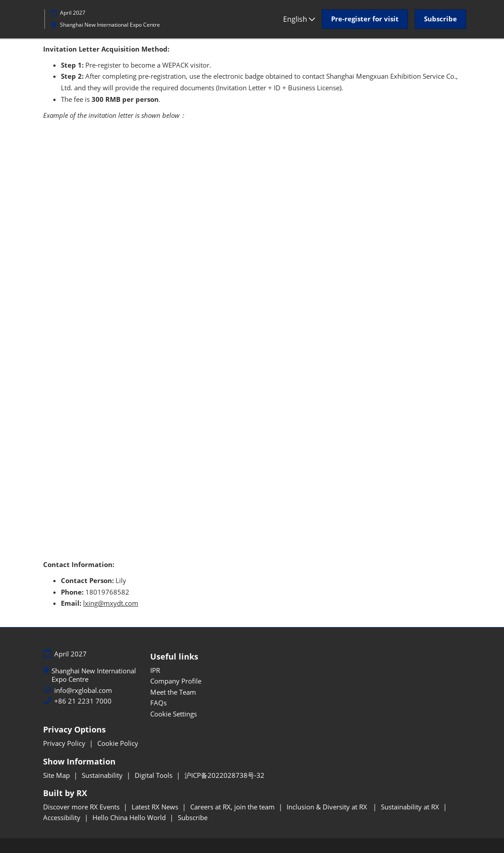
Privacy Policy (65, 743)
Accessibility (63, 817)
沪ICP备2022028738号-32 (224, 775)
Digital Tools (154, 775)
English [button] (299, 19)
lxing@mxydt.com (111, 603)
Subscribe (193, 817)
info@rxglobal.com (83, 690)
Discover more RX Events (82, 807)
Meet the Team (173, 692)
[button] (365, 19)
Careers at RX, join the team (233, 807)
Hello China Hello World (130, 817)
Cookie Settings (174, 714)
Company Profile (176, 681)
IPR (155, 670)
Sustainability (103, 775)
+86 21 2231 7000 (83, 701)
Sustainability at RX (411, 807)
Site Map (57, 775)
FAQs (158, 703)
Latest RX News (156, 807)
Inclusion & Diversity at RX (329, 807)
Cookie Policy (118, 743)
